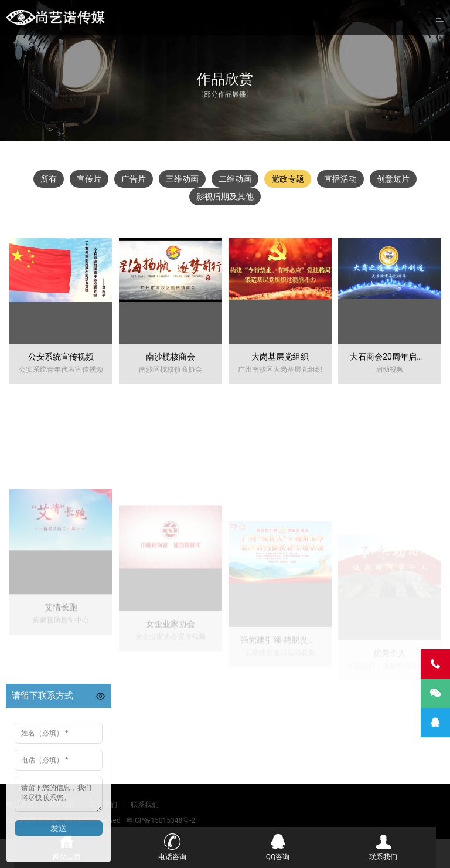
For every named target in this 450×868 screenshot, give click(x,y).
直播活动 (340, 179)
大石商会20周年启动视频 (396, 357)
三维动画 (182, 179)
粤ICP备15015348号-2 (161, 820)
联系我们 (145, 805)
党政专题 (288, 179)
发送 (59, 828)
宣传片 (89, 179)
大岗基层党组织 (280, 357)
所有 (49, 179)
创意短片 (393, 179)
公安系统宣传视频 (61, 357)
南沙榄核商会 (171, 357)
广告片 (134, 179)
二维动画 (235, 179)
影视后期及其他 (225, 196)
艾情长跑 (61, 664)
